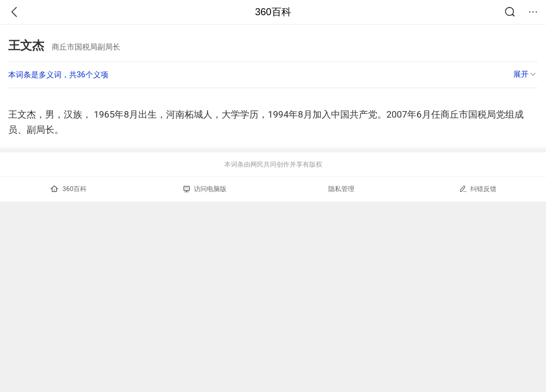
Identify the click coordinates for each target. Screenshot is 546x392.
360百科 (273, 12)
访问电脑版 (205, 189)
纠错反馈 (478, 189)
